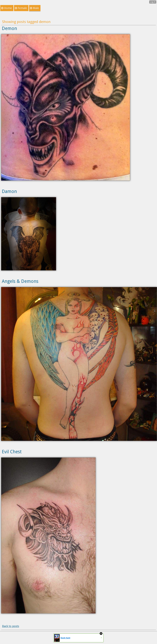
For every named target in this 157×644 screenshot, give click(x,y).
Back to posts (11, 626)
